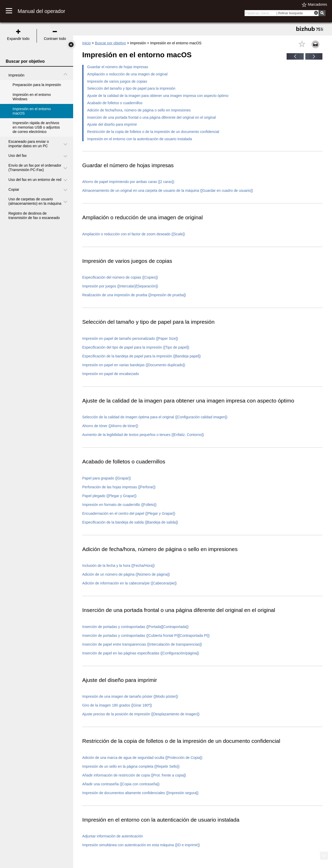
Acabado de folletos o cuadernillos (115, 103)
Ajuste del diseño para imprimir (112, 124)
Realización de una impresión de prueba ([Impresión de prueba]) (134, 295)
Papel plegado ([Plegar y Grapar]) (109, 496)
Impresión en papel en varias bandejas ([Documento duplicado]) (134, 365)
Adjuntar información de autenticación (113, 836)
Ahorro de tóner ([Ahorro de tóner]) (110, 426)
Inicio (87, 43)
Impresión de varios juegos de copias (117, 81)
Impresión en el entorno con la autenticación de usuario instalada (140, 139)
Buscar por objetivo (110, 43)
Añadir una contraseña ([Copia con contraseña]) (121, 784)
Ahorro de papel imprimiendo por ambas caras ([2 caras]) (128, 182)
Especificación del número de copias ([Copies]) (120, 277)
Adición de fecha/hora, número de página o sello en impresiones (139, 110)
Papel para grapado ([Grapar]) (107, 478)
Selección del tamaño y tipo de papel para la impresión (131, 88)
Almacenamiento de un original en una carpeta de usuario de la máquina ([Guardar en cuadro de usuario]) (168, 190)
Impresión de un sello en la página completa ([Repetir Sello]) (131, 766)
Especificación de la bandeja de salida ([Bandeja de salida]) (130, 522)
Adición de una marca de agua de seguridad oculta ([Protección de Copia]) (142, 758)
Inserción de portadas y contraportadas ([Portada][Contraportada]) (135, 627)
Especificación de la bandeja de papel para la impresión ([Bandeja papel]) (141, 356)
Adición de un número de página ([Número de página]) (126, 574)
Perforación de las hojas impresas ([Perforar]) (119, 487)
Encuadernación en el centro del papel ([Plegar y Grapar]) (129, 513)
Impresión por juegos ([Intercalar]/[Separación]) (120, 286)
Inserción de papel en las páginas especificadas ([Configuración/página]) (141, 653)
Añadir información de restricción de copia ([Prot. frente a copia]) (134, 775)
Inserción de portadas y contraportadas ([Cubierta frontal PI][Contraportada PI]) (146, 636)
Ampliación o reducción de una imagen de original (127, 74)
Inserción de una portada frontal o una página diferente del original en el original (151, 117)
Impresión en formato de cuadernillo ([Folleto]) (119, 505)
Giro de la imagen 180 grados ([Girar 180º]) (117, 705)
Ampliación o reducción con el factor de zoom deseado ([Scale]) (134, 234)
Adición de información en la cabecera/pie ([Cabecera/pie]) (129, 583)
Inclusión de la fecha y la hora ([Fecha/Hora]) (118, 566)
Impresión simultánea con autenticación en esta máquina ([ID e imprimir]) (141, 845)
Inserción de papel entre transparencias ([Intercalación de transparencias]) (142, 644)
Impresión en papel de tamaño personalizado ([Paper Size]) (130, 338)
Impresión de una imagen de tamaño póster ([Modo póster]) (130, 696)
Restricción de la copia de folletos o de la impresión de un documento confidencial (153, 132)
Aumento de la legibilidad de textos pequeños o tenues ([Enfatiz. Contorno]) (143, 435)
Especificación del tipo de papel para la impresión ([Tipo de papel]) (136, 347)
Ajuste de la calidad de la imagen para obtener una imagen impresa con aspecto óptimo (158, 96)
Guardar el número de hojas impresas (118, 67)
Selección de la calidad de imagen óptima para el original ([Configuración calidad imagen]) (155, 417)
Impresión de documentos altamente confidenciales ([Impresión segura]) (140, 793)
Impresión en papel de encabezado (111, 374)
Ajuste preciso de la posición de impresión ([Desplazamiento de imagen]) (141, 714)
